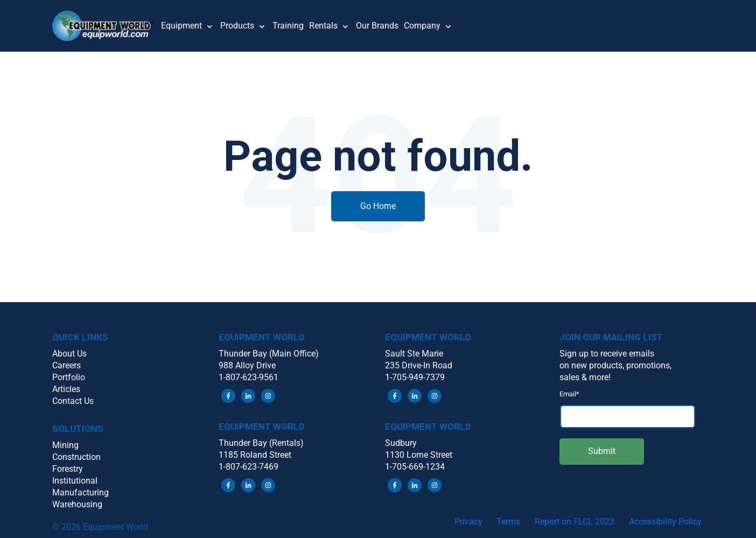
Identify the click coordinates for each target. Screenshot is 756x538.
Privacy (468, 522)
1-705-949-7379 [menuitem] (415, 377)
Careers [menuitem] (66, 365)
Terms (508, 522)
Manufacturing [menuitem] (80, 492)
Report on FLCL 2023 (575, 522)
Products (237, 26)
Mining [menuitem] (65, 445)
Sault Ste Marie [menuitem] (414, 354)
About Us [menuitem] (69, 354)
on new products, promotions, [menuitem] (615, 365)
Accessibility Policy (665, 522)
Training (288, 26)
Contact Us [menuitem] (73, 401)
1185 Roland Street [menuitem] (255, 455)
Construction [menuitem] (76, 457)
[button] (107, 26)
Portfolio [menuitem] (69, 377)
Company (422, 26)
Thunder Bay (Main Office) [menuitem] (269, 354)
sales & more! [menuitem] (585, 377)
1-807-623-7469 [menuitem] (248, 467)
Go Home (378, 206)
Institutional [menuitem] (75, 481)
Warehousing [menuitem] (77, 504)
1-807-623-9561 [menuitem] (248, 377)
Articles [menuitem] (66, 389)
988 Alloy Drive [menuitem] (247, 365)
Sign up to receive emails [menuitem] (607, 354)
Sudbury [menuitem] (401, 443)
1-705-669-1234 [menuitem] (415, 467)
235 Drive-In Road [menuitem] (419, 365)
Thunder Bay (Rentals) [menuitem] (261, 443)
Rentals (323, 26)
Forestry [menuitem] (68, 469)
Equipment (181, 26)
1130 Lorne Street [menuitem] (419, 455)
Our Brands (377, 26)
